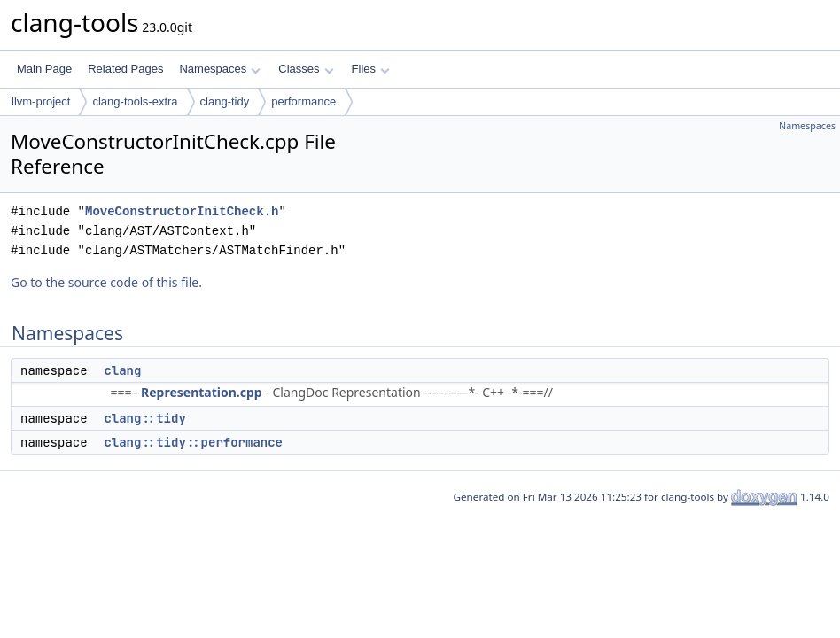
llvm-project (41, 101)
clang (122, 370)
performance (303, 101)
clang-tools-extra (135, 101)
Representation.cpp (202, 392)
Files (371, 69)
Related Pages (125, 69)
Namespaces (219, 69)
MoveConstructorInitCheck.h (182, 211)
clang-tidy (225, 101)
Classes (306, 69)
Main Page (44, 69)
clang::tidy (144, 418)
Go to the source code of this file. (106, 282)
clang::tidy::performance (193, 442)
